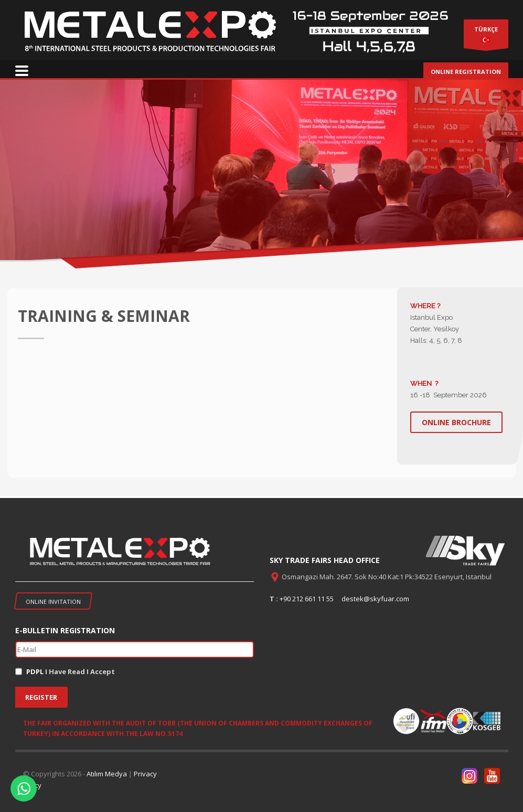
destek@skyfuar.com (375, 599)
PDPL (35, 672)
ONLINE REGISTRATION (466, 72)
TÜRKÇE (486, 36)
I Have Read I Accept (71, 672)
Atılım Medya (107, 774)
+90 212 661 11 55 (307, 599)
